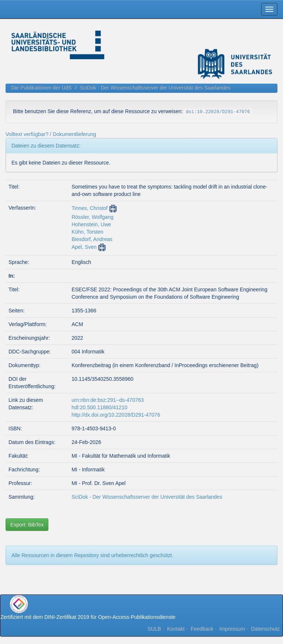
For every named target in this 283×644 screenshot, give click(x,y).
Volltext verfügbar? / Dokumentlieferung (51, 134)
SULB (154, 629)
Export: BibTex (27, 525)
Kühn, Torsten (88, 232)
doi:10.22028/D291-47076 (218, 112)
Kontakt (176, 629)
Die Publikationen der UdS (41, 88)
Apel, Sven (84, 247)
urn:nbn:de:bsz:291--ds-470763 (108, 400)
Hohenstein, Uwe (91, 224)
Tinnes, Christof (90, 208)
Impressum (232, 629)
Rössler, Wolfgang (93, 217)
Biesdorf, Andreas (92, 239)
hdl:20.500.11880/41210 (100, 407)
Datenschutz (265, 629)
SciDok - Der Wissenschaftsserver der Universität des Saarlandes (155, 88)
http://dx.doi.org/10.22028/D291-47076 (116, 415)
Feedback (202, 629)
